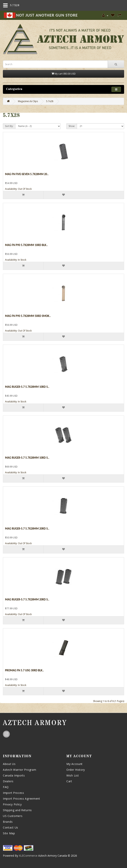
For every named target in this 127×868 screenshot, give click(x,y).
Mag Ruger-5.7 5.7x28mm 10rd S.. (27, 387)
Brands (8, 822)
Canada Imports (14, 775)
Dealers (8, 781)
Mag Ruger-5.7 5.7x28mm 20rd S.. (27, 529)
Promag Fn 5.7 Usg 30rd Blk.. (24, 670)
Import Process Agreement (22, 799)
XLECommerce (28, 856)
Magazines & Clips (28, 101)
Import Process (14, 793)
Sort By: (9, 126)
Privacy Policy (12, 804)
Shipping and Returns (17, 810)
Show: (72, 126)
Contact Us (11, 827)
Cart (69, 781)
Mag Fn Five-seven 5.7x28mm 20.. (27, 174)
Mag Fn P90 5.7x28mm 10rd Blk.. (26, 245)
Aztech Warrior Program (19, 770)
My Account (75, 764)
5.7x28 (50, 101)
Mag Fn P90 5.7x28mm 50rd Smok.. (28, 316)
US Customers (13, 816)
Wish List (73, 775)
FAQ (6, 787)
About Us (9, 764)
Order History (76, 770)
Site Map (9, 833)
